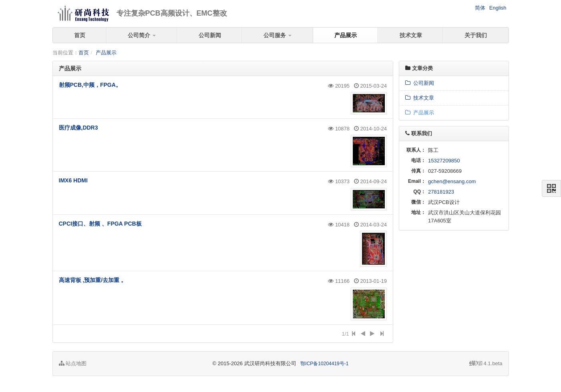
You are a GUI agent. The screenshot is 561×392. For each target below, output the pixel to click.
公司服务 (277, 35)
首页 (80, 35)
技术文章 (411, 35)
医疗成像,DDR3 (78, 128)
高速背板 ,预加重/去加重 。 (93, 280)
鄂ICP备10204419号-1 (324, 364)
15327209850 (444, 161)
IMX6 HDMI (73, 180)
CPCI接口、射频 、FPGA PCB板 (100, 224)
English (498, 8)
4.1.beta (486, 363)
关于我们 (476, 35)
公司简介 (142, 35)
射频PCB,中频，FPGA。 (90, 85)
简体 (480, 8)
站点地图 (73, 363)
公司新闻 (210, 35)
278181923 (441, 192)
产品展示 (346, 35)
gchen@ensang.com (452, 181)
